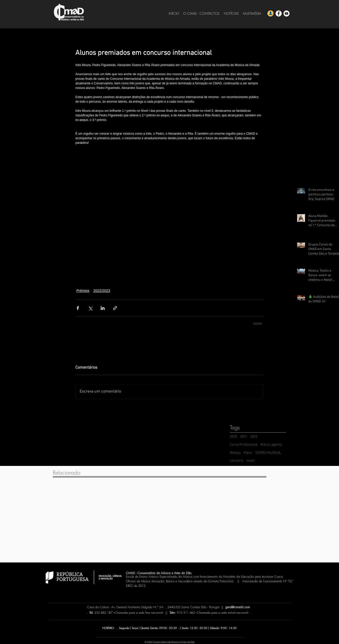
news (250, 461)
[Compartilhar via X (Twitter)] (90, 308)
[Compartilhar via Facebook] (78, 308)
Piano (248, 453)
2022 (254, 437)
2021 (244, 437)
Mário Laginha (271, 445)
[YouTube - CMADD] (286, 13)
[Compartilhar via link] (115, 308)
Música (235, 453)
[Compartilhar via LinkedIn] (103, 308)
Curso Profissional (244, 445)
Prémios (83, 291)
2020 (233, 437)
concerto (237, 461)
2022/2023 (102, 291)
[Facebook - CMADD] (279, 13)
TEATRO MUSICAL (268, 453)
